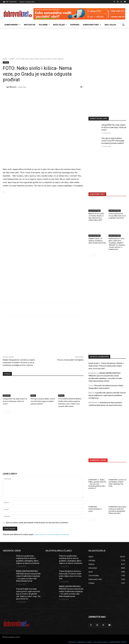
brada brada (93, 363)
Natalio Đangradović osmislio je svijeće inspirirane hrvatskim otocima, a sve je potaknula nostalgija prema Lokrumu (19, 362)
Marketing (81, 642)
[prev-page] (4, 411)
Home (5, 59)
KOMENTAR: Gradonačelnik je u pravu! (95, 509)
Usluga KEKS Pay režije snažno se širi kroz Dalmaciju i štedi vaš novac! (15, 401)
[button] (123, 25)
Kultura (61, 395)
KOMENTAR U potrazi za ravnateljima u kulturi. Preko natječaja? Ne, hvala (117, 483)
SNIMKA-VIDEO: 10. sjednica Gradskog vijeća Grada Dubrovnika (97, 241)
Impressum (72, 642)
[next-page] (8, 411)
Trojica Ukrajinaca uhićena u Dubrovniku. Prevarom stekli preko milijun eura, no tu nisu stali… (106, 366)
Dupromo (7, 395)
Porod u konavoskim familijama (70, 360)
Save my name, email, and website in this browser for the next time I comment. (37, 522)
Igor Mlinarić (11, 87)
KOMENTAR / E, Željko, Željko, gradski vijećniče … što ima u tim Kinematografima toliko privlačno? (97, 484)
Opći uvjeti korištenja (101, 642)
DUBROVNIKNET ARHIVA (118, 642)
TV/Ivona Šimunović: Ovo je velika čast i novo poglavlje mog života (117, 216)
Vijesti (33, 395)
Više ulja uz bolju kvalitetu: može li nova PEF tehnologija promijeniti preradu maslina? (43, 401)
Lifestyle (12, 59)
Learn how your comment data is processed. (52, 534)
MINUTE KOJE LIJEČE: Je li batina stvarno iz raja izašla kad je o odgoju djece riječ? (96, 217)
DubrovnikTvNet (94, 211)
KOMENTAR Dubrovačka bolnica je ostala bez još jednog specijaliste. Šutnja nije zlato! (117, 510)
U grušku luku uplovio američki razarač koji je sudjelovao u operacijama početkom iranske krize (107, 395)
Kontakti (89, 642)
